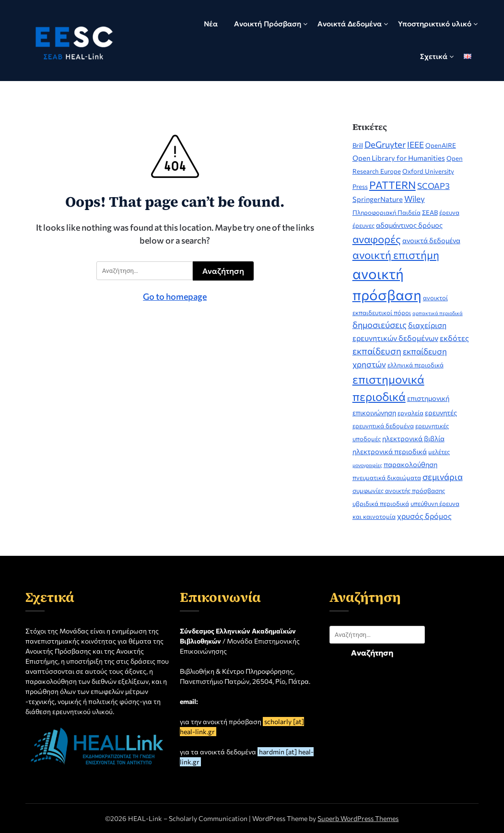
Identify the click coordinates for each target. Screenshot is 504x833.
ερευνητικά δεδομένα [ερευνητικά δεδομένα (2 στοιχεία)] (383, 426)
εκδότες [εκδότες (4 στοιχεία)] (454, 338)
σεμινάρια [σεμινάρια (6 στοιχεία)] (443, 477)
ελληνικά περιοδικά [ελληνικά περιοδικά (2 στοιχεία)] (416, 365)
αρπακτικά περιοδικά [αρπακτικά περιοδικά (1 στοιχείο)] (438, 313)
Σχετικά (434, 56)
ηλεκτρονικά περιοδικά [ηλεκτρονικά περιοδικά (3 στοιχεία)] (390, 451)
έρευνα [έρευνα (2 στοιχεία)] (449, 212)
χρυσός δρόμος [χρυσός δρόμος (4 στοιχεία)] (424, 516)
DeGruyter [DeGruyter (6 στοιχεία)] (385, 144)
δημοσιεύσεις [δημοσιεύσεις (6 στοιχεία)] (380, 325)
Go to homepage (175, 296)
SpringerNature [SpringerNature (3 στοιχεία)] (378, 199)
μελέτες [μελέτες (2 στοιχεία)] (439, 452)
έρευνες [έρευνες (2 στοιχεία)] (363, 225)
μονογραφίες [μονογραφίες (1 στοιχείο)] (367, 465)
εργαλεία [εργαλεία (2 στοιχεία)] (410, 413)
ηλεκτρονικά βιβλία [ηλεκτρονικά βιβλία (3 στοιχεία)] (413, 438)
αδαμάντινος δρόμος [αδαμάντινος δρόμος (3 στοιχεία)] (409, 225)
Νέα (211, 24)
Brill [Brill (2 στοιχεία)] (358, 145)
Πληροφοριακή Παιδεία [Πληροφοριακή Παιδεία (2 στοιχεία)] (387, 212)
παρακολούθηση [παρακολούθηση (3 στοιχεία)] (410, 464)
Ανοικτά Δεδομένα (350, 24)
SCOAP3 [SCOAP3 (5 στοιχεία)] (434, 186)
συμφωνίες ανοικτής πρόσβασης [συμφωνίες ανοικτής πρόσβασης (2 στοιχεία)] (399, 491)
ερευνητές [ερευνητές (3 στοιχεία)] (441, 412)
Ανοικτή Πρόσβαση (268, 24)
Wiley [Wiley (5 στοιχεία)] (415, 199)
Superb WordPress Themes (358, 818)
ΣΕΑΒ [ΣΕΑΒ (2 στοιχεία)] (430, 212)
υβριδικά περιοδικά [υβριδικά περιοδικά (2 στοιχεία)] (381, 504)
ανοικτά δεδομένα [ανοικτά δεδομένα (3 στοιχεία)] (431, 240)
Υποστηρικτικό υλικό (435, 24)
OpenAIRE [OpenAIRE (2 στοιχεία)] (441, 145)
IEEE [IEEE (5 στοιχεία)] (416, 145)
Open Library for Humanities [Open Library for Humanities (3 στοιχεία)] (399, 158)
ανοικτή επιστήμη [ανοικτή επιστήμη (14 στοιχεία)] (396, 255)
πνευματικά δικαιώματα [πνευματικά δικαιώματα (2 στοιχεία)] (387, 478)
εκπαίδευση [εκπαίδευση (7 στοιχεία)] (377, 351)
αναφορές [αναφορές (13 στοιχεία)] (377, 239)
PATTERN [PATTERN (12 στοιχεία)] (393, 185)
